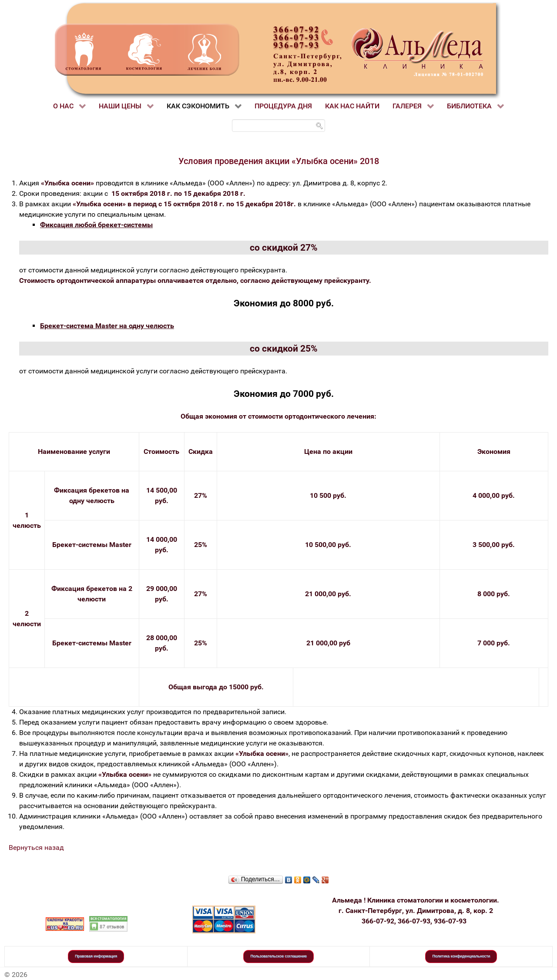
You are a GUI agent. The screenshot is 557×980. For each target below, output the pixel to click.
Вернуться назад (36, 847)
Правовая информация (96, 956)
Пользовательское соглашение (278, 956)
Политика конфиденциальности (461, 956)
